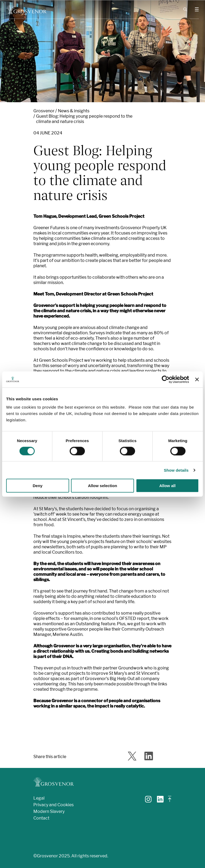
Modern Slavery (49, 811)
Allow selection (102, 486)
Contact (41, 818)
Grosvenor (44, 111)
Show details (176, 470)
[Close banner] (197, 379)
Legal (39, 798)
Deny (38, 486)
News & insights (74, 111)
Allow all (167, 486)
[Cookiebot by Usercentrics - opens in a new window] (166, 379)
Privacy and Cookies (54, 805)
